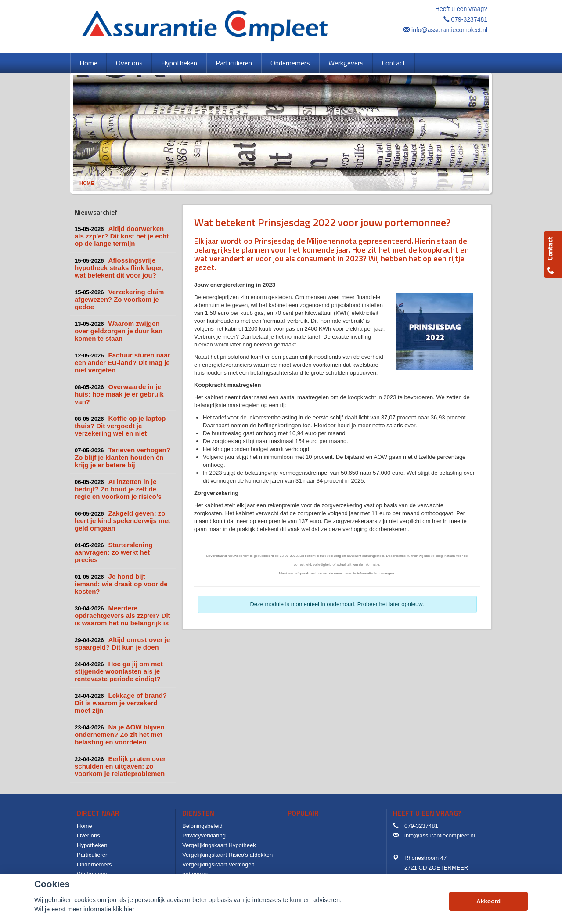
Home (87, 183)
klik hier (124, 909)
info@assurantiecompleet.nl (449, 30)
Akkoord (488, 901)
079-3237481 (469, 19)
